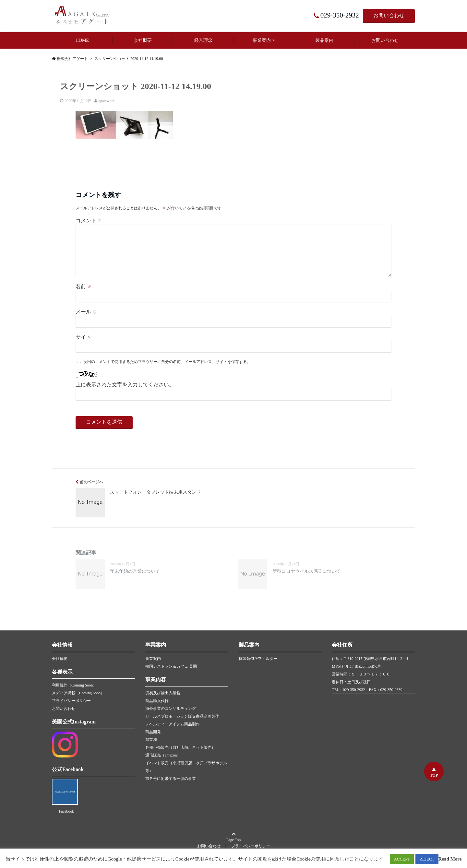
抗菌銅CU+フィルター (258, 659)
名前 (83, 286)
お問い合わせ (389, 15)
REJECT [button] (427, 859)
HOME (82, 40)
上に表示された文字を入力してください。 (125, 385)
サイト (83, 337)
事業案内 (262, 40)
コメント (89, 221)
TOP (434, 775)
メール (86, 312)
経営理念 (203, 40)
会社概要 (143, 40)
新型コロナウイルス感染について (306, 571)
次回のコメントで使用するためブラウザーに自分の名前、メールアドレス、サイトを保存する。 (167, 362)
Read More (450, 859)
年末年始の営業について (135, 571)
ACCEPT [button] (402, 859)
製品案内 (324, 40)
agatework (107, 101)
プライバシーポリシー (71, 701)
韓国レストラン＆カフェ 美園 (171, 666)
